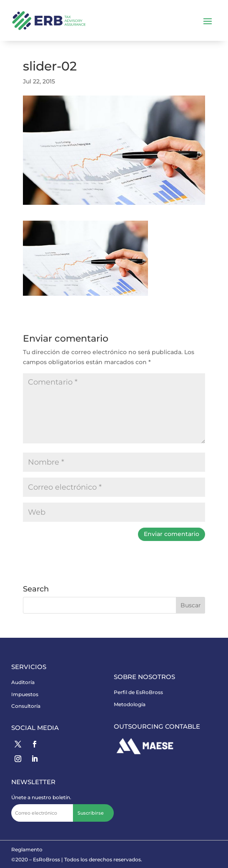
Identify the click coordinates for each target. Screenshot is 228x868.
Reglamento (27, 849)
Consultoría (26, 706)
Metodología (130, 704)
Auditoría (23, 682)
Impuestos (25, 694)
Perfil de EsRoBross (138, 692)
